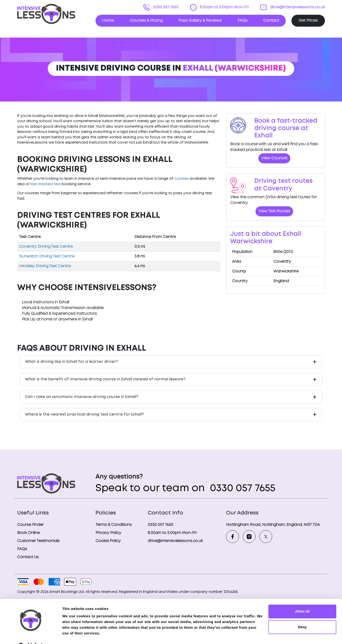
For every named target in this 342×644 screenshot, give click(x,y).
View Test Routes (274, 211)
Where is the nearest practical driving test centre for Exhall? (84, 414)
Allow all (302, 600)
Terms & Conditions (114, 525)
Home (108, 21)
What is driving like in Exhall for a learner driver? (71, 362)
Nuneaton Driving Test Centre (47, 256)
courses (181, 179)
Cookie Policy (108, 541)
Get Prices (308, 21)
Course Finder (30, 525)
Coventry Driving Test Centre (46, 247)
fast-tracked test (45, 184)
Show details (73, 635)
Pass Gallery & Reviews (200, 21)
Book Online (28, 533)
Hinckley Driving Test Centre (45, 266)
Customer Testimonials (38, 541)
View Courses (274, 158)
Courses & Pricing (146, 21)
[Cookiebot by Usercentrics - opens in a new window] (31, 635)
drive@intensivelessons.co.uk (297, 7)
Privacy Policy (108, 533)
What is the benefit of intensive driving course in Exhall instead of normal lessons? (105, 379)
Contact (271, 21)
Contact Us (28, 557)
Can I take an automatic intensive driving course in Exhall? (82, 397)
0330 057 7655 (165, 7)
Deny (302, 615)
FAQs (242, 21)
